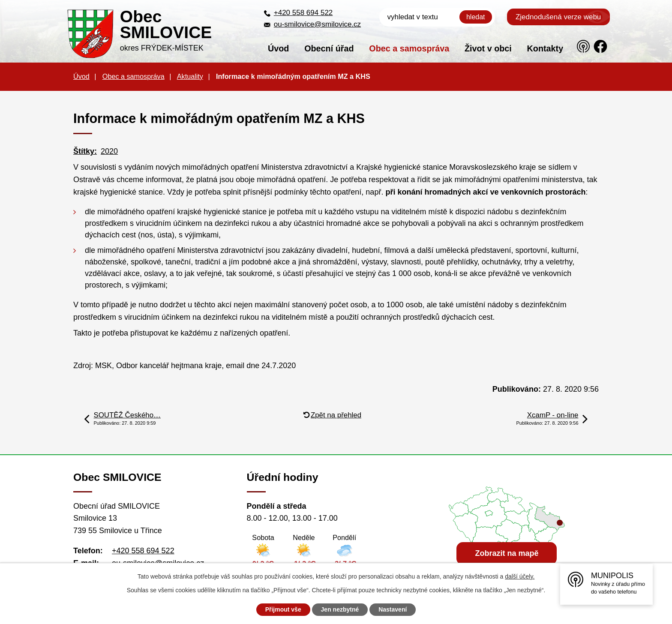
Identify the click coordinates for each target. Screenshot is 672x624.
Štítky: (85, 151)
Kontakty (545, 48)
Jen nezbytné (340, 609)
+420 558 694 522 (303, 13)
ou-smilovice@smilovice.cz (317, 24)
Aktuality (190, 76)
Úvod (278, 48)
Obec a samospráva (409, 48)
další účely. (520, 576)
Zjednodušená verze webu (558, 17)
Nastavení (393, 609)
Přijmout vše (283, 609)
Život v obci (488, 48)
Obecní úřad (329, 48)
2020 (109, 151)
